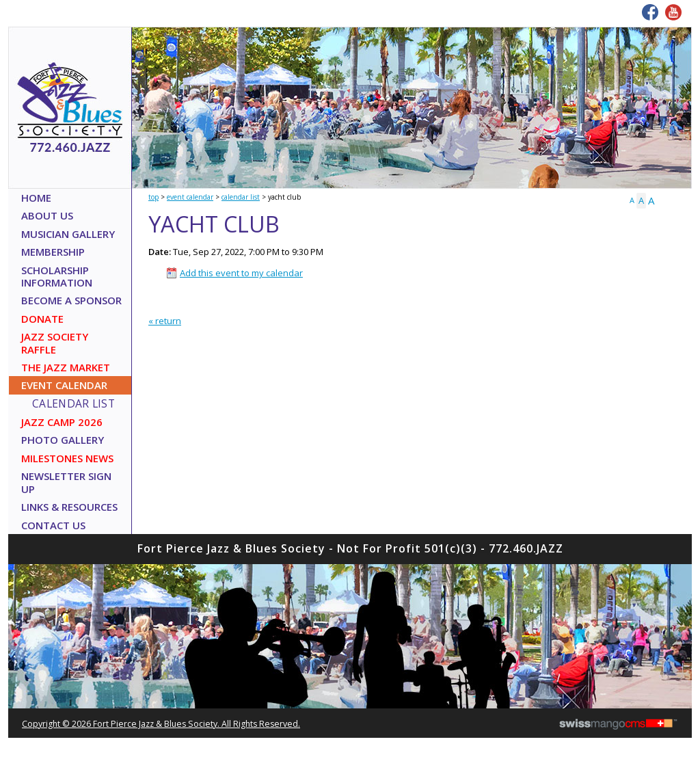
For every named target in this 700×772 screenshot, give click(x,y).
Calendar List (241, 197)
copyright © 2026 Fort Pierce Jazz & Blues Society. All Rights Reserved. (161, 724)
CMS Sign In (16, 551)
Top (153, 197)
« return (165, 321)
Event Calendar (190, 197)
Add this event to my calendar (241, 273)
